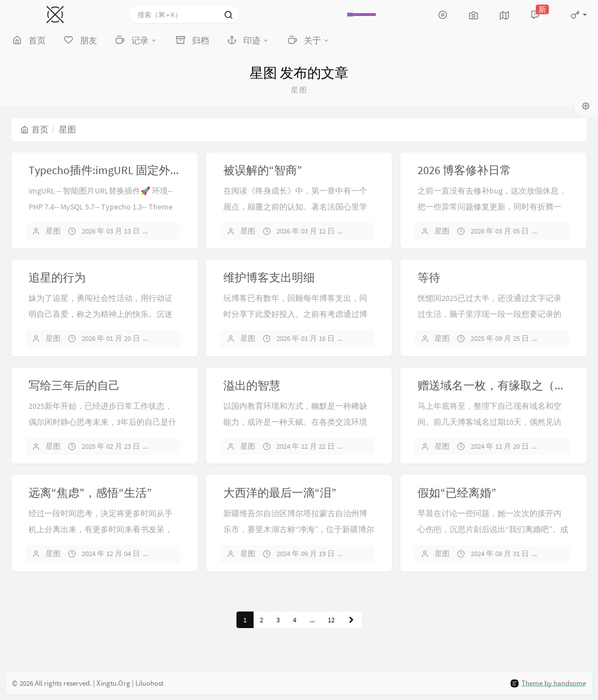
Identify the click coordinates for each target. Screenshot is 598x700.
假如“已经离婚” (457, 492)
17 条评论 (370, 338)
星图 (53, 231)
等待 (429, 277)
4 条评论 (368, 554)
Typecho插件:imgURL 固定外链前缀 (117, 170)
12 (331, 620)
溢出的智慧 (252, 385)
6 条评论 (173, 554)
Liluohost (149, 683)
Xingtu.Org (113, 683)
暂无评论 (174, 231)
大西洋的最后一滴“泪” (280, 492)
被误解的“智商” (263, 170)
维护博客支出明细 (269, 277)
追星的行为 (57, 277)
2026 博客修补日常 (464, 170)
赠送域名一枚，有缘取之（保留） (503, 385)
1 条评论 (368, 446)
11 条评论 (175, 446)
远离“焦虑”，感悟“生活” (90, 492)
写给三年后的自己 (74, 385)
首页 (35, 129)
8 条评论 (562, 231)
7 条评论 (562, 338)
